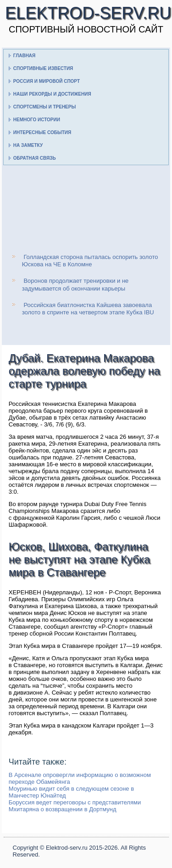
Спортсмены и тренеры (44, 107)
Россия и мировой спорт (47, 81)
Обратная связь (35, 158)
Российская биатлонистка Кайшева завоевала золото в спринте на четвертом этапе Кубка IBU (88, 309)
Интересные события (42, 132)
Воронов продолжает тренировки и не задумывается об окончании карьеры (75, 284)
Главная (25, 56)
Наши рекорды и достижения (52, 94)
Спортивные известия (43, 68)
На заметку (28, 145)
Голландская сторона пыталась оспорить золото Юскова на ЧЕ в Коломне (90, 261)
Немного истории (37, 120)
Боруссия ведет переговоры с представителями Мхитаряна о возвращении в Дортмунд (75, 806)
